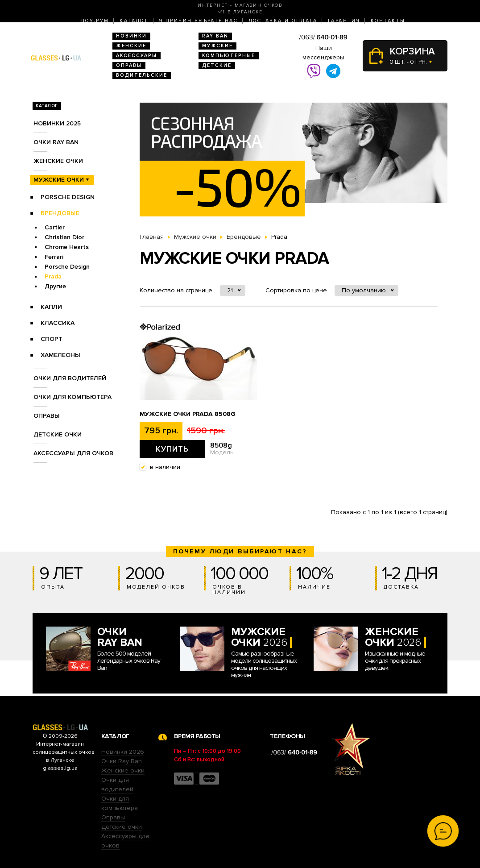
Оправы (129, 65)
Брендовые (60, 213)
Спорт (52, 339)
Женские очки (58, 161)
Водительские (142, 75)
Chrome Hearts (67, 247)
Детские (217, 65)
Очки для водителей (70, 378)
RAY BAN (215, 36)
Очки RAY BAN (56, 142)
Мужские (217, 46)
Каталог (134, 21)
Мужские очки (59, 180)
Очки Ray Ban (122, 761)
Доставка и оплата (283, 21)
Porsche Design (68, 197)
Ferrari (54, 257)
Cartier (55, 227)
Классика (58, 323)
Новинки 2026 (123, 752)
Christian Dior (64, 237)
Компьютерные (229, 56)
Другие (55, 286)
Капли (51, 307)
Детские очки (58, 434)
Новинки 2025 (57, 123)
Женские (131, 46)
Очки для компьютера (72, 397)
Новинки (131, 36)
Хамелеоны (60, 355)
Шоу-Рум (94, 21)
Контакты (388, 21)
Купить (172, 449)
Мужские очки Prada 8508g (188, 414)
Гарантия (344, 21)
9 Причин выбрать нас (199, 21)
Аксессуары (137, 56)
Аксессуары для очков (73, 453)
